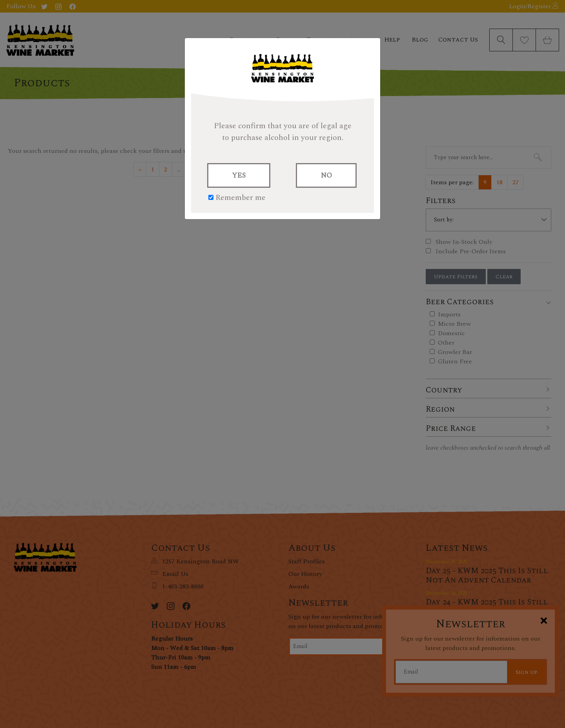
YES (239, 175)
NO (326, 175)
